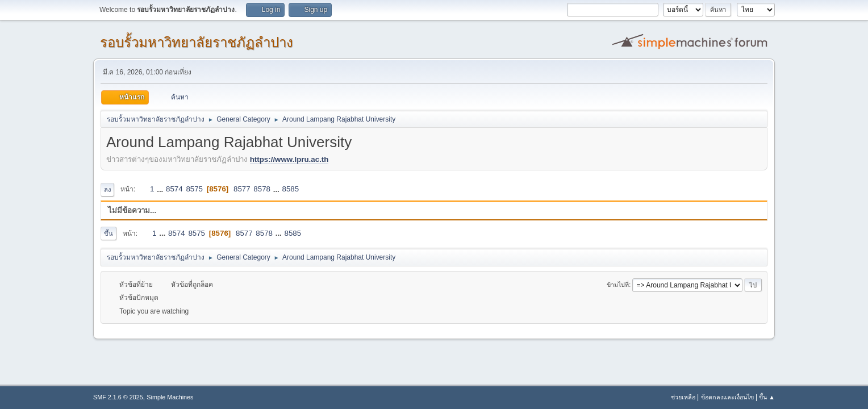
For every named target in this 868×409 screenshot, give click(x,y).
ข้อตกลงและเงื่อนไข (727, 397)
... (161, 189)
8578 (262, 189)
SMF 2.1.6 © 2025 (118, 397)
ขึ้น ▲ (767, 397)
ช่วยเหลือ (683, 397)
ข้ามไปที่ (618, 285)
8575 (194, 189)
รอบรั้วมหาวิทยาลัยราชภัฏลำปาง (197, 42)
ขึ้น (108, 233)
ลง (107, 190)
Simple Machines (170, 397)
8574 (174, 189)
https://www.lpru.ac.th (289, 159)
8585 (291, 189)
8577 (242, 189)
